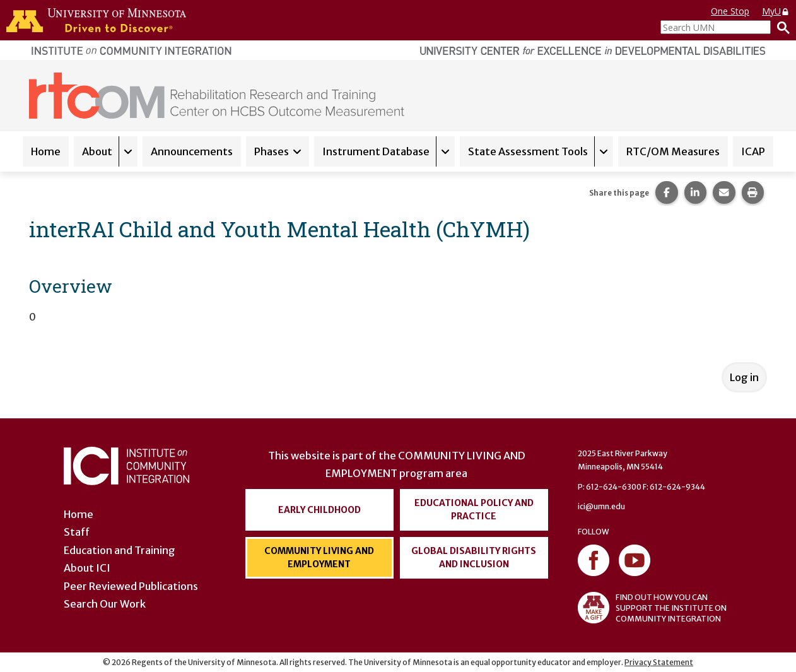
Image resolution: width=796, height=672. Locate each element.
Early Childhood (319, 510)
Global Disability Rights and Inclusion (474, 557)
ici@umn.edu (601, 506)
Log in (744, 377)
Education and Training (120, 550)
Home (46, 151)
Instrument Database (376, 151)
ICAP (753, 151)
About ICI (87, 568)
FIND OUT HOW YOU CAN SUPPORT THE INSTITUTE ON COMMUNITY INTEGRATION (652, 608)
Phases (272, 151)
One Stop (730, 11)
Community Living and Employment (319, 557)
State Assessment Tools (528, 151)
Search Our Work (105, 604)
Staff (77, 532)
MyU (776, 11)
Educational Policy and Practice (474, 510)
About (97, 151)
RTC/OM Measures (673, 151)
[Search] (780, 27)
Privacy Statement (659, 662)
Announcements (192, 151)
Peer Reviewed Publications (131, 586)
